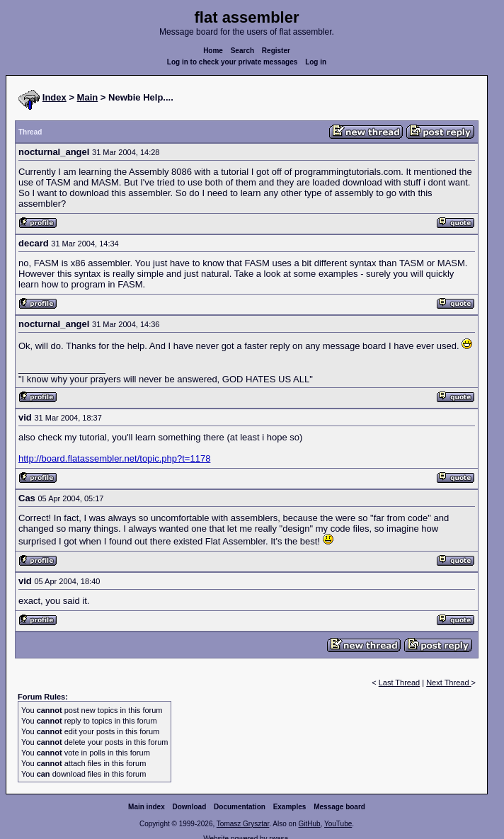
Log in (316, 62)
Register (276, 51)
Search (242, 51)
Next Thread (448, 683)
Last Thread (400, 683)
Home (213, 51)
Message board (339, 807)
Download (190, 807)
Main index (147, 807)
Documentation (240, 807)
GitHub (309, 824)
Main (88, 97)
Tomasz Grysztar (243, 824)
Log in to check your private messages (233, 62)
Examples (290, 807)
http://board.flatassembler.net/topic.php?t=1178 (114, 458)
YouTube (338, 824)
